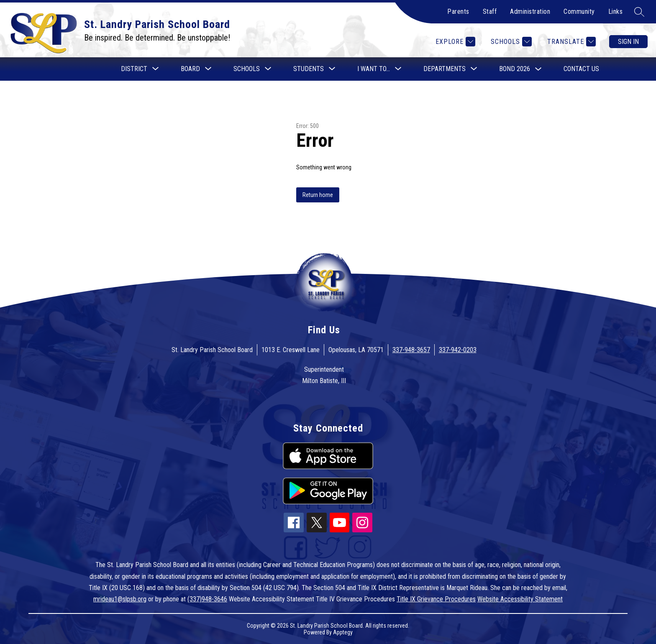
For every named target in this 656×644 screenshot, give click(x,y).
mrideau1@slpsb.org (120, 599)
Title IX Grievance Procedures (436, 599)
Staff (490, 11)
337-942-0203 (458, 350)
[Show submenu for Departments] (445, 69)
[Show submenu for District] (134, 69)
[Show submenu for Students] (309, 69)
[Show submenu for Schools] (247, 69)
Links (616, 11)
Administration (530, 11)
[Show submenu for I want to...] (374, 69)
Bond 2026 (515, 69)
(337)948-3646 (207, 599)
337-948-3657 (411, 350)
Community (579, 11)
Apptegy (343, 632)
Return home (318, 195)
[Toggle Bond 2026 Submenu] (538, 69)
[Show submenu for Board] (190, 69)
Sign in (628, 42)
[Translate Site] (570, 42)
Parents (458, 11)
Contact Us (581, 69)
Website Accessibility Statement (520, 599)
